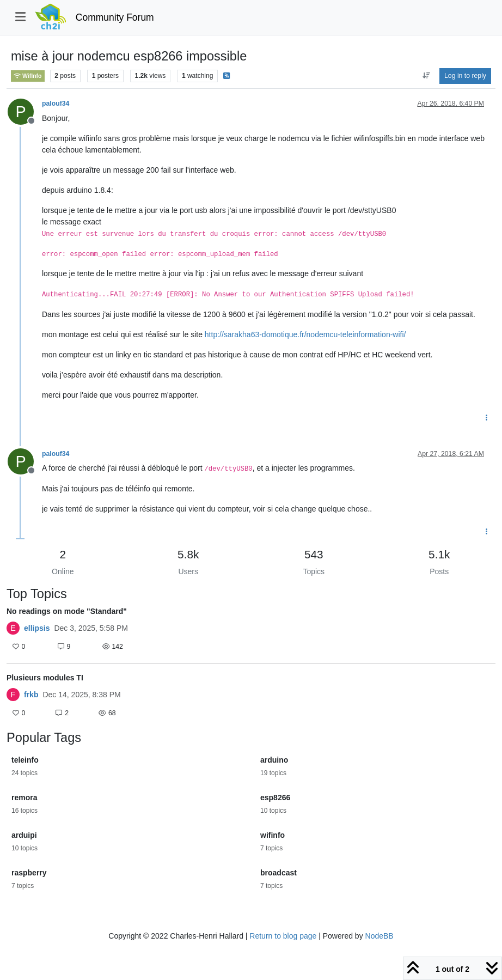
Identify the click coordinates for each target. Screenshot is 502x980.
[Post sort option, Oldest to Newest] (426, 76)
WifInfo (28, 76)
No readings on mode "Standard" (67, 611)
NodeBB (379, 936)
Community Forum (115, 17)
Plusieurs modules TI (45, 678)
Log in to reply (465, 76)
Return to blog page (283, 936)
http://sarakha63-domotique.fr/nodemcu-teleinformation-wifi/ (305, 334)
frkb (31, 695)
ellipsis (37, 628)
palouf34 (56, 104)
